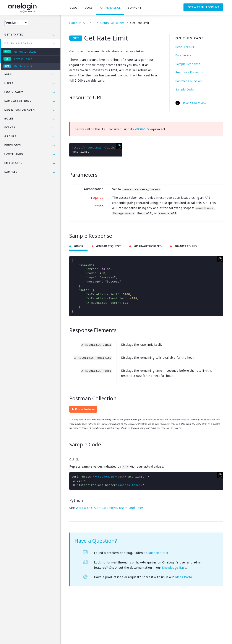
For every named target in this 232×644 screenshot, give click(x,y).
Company (56, 634)
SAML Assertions (18, 101)
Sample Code (185, 89)
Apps (8, 74)
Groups (10, 136)
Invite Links (14, 154)
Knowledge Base (174, 568)
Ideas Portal (184, 577)
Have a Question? (194, 103)
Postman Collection (189, 81)
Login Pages (14, 92)
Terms (8, 634)
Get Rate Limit (23, 66)
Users (9, 83)
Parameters (183, 55)
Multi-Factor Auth (19, 110)
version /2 (142, 129)
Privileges (13, 145)
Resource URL (185, 47)
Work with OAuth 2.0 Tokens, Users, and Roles (110, 508)
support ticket (158, 553)
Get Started (14, 35)
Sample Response (188, 64)
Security (39, 634)
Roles (9, 119)
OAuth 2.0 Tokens (18, 43)
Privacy (22, 634)
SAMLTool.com (93, 634)
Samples (11, 172)
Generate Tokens (25, 52)
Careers (73, 634)
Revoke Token (23, 59)
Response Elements (189, 72)
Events (10, 127)
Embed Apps (13, 163)
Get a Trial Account (204, 7)
